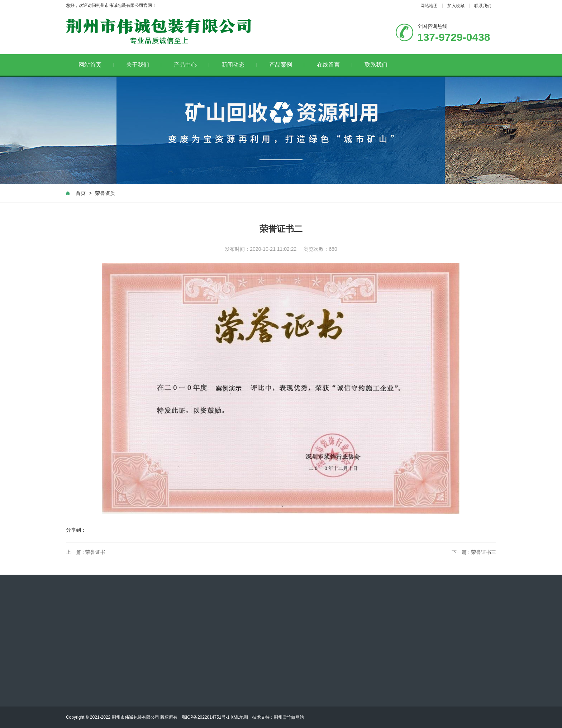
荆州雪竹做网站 (289, 717)
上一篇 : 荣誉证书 (86, 552)
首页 (81, 193)
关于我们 (144, 65)
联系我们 (483, 6)
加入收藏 (456, 6)
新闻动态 (239, 65)
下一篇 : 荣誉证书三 (474, 552)
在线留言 (335, 65)
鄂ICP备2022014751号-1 (206, 717)
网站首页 (96, 65)
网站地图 (429, 6)
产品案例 (287, 65)
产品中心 (192, 65)
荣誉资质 (105, 193)
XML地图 (240, 717)
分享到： (76, 530)
